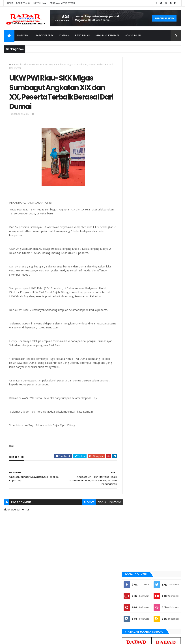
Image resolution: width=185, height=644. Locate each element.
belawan (134, 399)
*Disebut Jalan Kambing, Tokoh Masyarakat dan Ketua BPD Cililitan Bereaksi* (161, 260)
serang (133, 473)
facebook (113, 503)
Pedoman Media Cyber (62, 3)
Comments (167, 306)
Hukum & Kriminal (107, 35)
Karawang (135, 436)
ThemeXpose (24, 639)
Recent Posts (140, 306)
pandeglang (135, 467)
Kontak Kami (40, 3)
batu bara (134, 387)
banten (133, 381)
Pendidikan (82, 35)
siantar (133, 479)
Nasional (24, 35)
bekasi (132, 393)
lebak (132, 442)
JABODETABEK (136, 412)
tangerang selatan (139, 491)
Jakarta (133, 418)
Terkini (133, 497)
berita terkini (136, 406)
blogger (87, 503)
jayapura (134, 430)
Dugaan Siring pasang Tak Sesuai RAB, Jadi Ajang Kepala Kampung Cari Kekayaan (161, 293)
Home (10, 3)
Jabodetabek (45, 35)
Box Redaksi (23, 3)
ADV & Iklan (133, 35)
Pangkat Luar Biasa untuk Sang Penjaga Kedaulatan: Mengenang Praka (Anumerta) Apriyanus (162, 277)
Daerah (64, 35)
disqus (100, 503)
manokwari (135, 448)
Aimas (132, 375)
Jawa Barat (135, 424)
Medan (132, 455)
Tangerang (135, 485)
